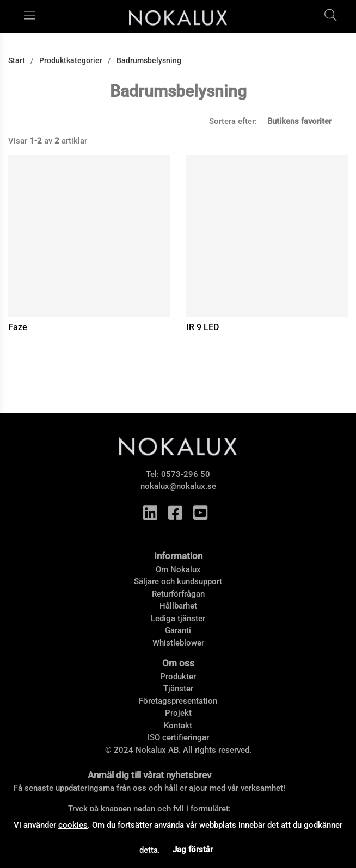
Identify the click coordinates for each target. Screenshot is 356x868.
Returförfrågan (178, 594)
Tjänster (178, 689)
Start (17, 60)
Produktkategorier (71, 60)
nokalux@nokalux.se (178, 486)
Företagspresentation (178, 701)
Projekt (178, 713)
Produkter (178, 677)
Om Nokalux (178, 569)
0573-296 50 (186, 474)
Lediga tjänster (178, 618)
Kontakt (178, 726)
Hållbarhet (178, 606)
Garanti (178, 630)
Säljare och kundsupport (178, 581)
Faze (18, 327)
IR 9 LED (202, 327)
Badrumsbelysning (149, 60)
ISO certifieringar (178, 737)
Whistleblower (178, 643)
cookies (73, 825)
